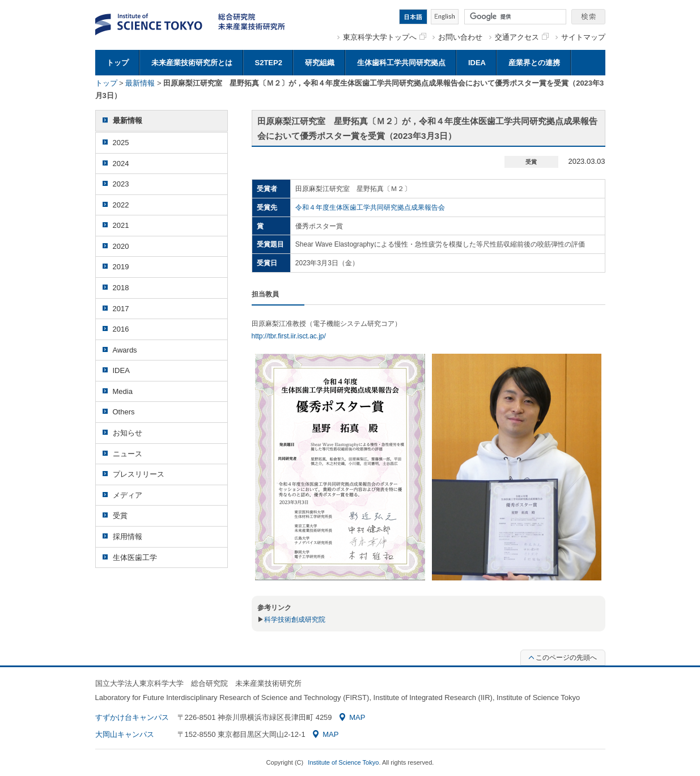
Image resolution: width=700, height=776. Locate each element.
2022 (121, 205)
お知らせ (128, 433)
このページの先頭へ (563, 658)
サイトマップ (583, 37)
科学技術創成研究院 (295, 620)
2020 (121, 246)
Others (124, 412)
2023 (121, 184)
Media (123, 391)
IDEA (477, 63)
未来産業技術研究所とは (192, 63)
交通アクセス (522, 37)
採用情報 (128, 537)
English (445, 17)
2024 (121, 164)
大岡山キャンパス (125, 734)
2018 (121, 288)
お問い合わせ (460, 37)
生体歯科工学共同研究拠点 (401, 63)
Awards (125, 350)
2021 (121, 225)
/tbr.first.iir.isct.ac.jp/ (296, 336)
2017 (121, 309)
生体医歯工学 (135, 557)
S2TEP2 (269, 63)
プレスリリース (139, 474)
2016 (121, 329)
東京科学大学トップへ (385, 37)
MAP (352, 717)
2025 (121, 143)
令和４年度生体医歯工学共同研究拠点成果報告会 (370, 207)
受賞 (120, 516)
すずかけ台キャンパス (132, 717)
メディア (128, 495)
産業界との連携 (534, 63)
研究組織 (320, 63)
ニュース (128, 454)
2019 (121, 267)
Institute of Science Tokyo (343, 762)
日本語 (413, 17)
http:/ (259, 336)
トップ (118, 63)
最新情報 (140, 83)
